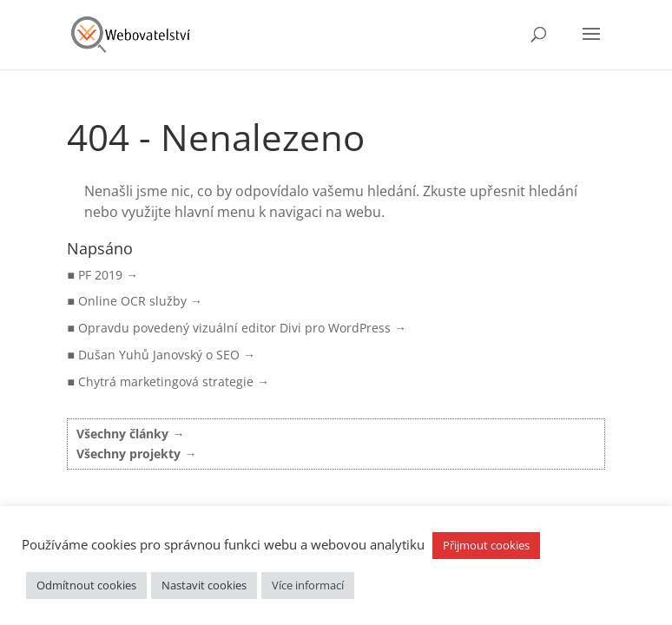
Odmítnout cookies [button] (86, 585)
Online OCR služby (132, 301)
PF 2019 (100, 275)
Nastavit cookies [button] (204, 585)
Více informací (308, 585)
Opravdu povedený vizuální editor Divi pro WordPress (234, 328)
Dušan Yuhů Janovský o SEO (159, 355)
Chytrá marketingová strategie (166, 382)
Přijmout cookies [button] (486, 545)
